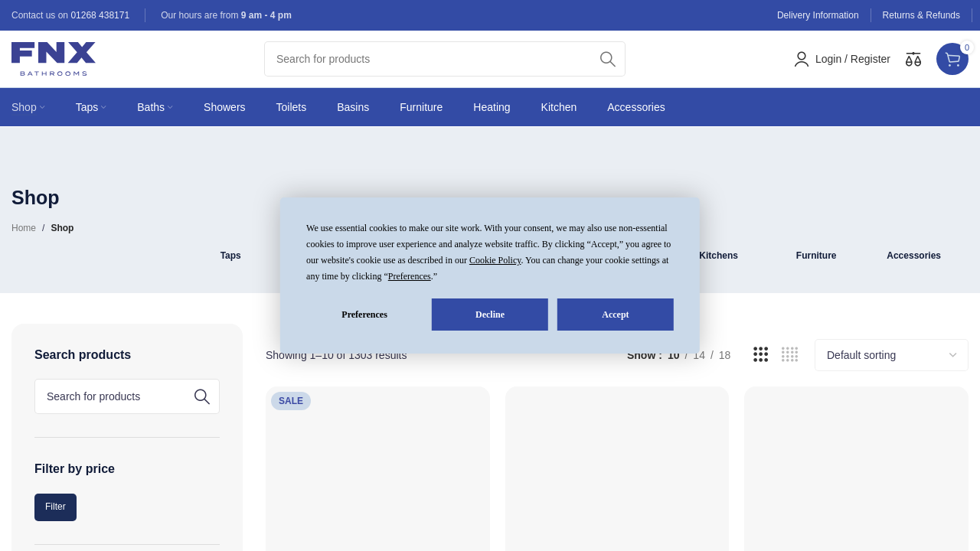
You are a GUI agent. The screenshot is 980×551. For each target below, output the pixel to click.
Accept (615, 315)
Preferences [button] (410, 276)
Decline (490, 315)
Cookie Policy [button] (495, 260)
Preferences (364, 315)
